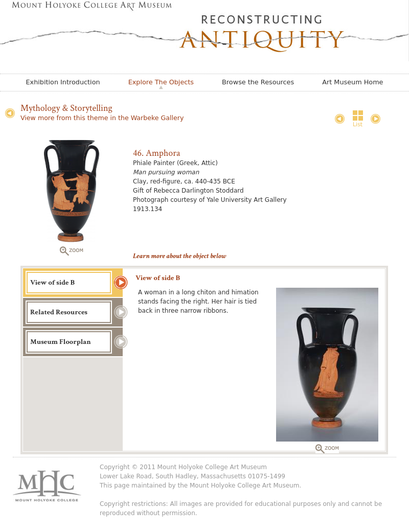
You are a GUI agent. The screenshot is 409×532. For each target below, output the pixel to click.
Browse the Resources (258, 82)
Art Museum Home (353, 82)
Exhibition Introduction (63, 82)
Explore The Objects (161, 82)
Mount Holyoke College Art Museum (244, 485)
